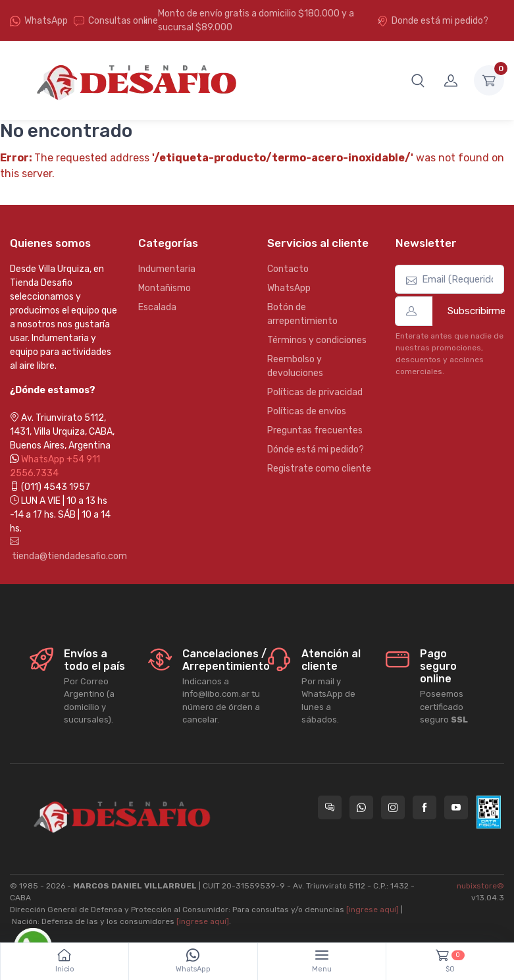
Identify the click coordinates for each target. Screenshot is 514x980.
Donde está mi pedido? (433, 21)
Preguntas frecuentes (315, 430)
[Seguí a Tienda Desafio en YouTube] (456, 807)
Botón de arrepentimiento (302, 314)
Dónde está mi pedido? (316, 449)
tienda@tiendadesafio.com (64, 549)
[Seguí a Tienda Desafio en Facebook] (424, 807)
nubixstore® (480, 886)
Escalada (157, 307)
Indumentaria (167, 269)
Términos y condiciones (317, 340)
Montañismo (165, 288)
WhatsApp (46, 21)
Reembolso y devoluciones (295, 366)
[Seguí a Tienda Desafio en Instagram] (393, 807)
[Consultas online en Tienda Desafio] (330, 807)
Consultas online (116, 21)
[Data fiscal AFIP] (489, 812)
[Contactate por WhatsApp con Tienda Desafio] (361, 807)
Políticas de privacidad (315, 392)
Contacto (288, 269)
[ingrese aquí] (373, 910)
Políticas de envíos (307, 411)
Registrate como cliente (319, 469)
